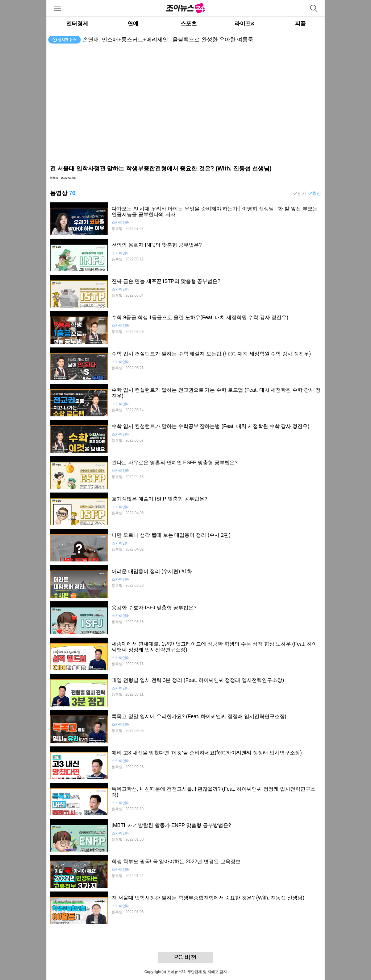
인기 (302, 193)
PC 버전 (185, 957)
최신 (317, 193)
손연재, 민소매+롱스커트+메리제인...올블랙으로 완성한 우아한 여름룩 (168, 39)
